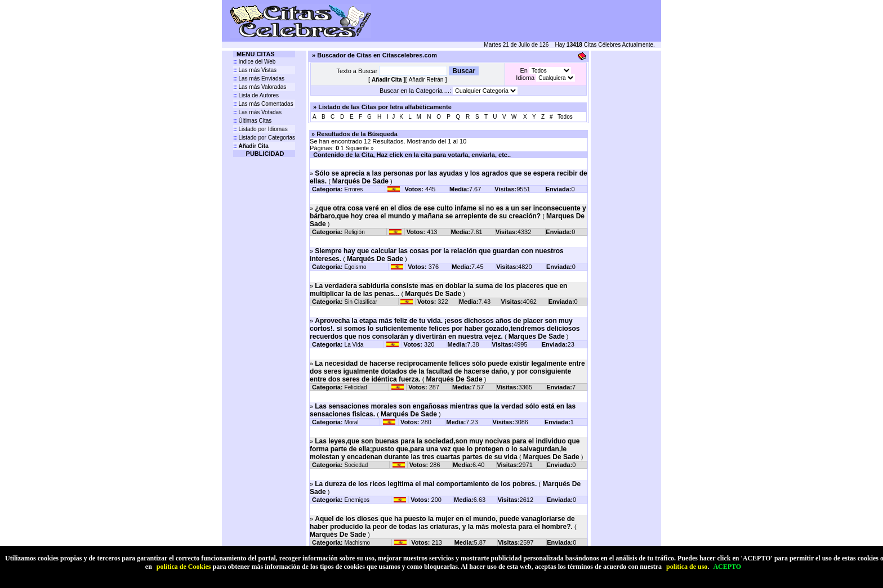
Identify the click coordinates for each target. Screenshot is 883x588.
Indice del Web (254, 62)
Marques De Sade (537, 336)
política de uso (687, 567)
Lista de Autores (256, 95)
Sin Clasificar (361, 302)
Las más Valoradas (260, 87)
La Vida (354, 345)
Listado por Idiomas (260, 129)
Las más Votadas (257, 112)
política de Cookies (184, 567)
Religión (355, 232)
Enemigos (357, 500)
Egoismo (356, 267)
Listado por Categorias (264, 138)
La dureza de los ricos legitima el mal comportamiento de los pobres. (426, 484)
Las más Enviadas (259, 78)
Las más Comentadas (263, 104)
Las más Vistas (255, 70)
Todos (565, 117)
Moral (352, 422)
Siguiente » (359, 148)
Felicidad (356, 387)
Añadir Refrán (426, 80)
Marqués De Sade (360, 181)
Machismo (358, 543)
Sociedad (356, 465)
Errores (354, 189)
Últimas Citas (252, 121)
